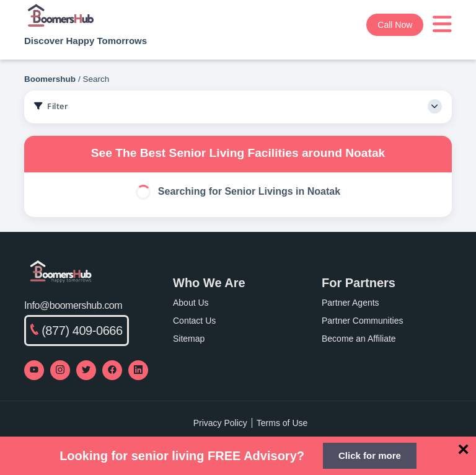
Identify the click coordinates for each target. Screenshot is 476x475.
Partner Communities (363, 321)
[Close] (463, 449)
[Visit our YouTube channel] (34, 370)
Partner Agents (350, 303)
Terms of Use (282, 423)
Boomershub (50, 79)
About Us (191, 303)
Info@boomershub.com (73, 305)
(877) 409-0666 (77, 331)
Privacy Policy (220, 423)
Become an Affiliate (359, 339)
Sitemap (189, 339)
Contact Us (194, 321)
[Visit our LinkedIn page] (138, 370)
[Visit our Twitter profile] (86, 370)
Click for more (370, 455)
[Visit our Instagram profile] (60, 370)
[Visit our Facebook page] (112, 370)
